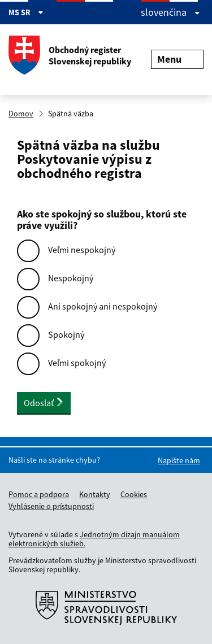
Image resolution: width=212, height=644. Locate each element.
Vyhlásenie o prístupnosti (51, 506)
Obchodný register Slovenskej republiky (70, 55)
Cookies (134, 494)
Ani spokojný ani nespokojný (103, 306)
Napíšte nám (179, 460)
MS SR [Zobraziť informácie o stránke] (26, 12)
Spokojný (66, 334)
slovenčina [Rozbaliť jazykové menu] (170, 12)
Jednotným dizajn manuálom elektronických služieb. (94, 539)
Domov (21, 114)
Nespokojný (71, 278)
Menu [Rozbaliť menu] (177, 59)
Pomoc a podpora (39, 494)
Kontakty (95, 494)
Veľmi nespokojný (82, 250)
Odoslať (44, 403)
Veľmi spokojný (77, 363)
